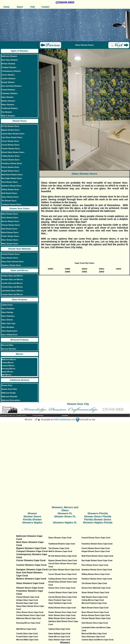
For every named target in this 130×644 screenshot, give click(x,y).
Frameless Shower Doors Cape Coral (97, 544)
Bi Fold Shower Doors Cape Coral (62, 556)
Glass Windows (8, 327)
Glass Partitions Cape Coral (60, 603)
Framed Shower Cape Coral (28, 597)
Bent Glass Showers (10, 60)
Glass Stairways (8, 316)
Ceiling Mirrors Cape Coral (93, 600)
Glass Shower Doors (10, 258)
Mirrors (19, 354)
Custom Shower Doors (11, 149)
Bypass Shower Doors (11, 130)
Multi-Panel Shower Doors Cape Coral (97, 556)
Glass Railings (7, 312)
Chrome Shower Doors (11, 225)
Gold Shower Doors (9, 229)
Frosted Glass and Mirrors (12, 287)
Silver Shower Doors (10, 240)
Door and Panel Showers (12, 86)
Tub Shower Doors (9, 201)
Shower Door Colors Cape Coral (62, 588)
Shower (32, 513)
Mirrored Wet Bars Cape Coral (94, 634)
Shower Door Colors (20, 209)
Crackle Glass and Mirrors (12, 283)
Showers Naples (32, 522)
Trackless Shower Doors (11, 204)
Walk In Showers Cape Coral (60, 551)
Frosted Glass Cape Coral (27, 637)
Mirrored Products (20, 340)
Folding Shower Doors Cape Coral (63, 579)
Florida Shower (32, 519)
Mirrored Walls (7, 345)
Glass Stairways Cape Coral (93, 637)
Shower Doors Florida (98, 516)
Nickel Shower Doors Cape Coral (62, 608)
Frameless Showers (10, 93)
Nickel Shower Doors (10, 233)
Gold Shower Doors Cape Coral (95, 623)
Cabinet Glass (7, 305)
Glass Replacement (9, 331)
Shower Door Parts (9, 389)
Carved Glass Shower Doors (13, 134)
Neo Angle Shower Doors (12, 178)
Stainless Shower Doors (11, 265)
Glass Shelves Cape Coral (59, 640)
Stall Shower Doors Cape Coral (95, 597)
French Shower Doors (10, 167)
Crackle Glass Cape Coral (27, 634)
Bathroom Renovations (11, 400)
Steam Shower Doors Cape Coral (95, 592)
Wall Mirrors (7, 375)
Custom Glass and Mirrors (12, 294)
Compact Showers (9, 67)
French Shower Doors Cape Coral (96, 548)
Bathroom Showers (9, 56)
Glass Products (19, 300)
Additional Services (19, 380)
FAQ (32, 7)
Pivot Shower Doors (10, 182)
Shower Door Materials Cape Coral (96, 588)
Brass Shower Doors (10, 218)
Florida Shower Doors (98, 519)
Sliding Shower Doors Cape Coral (96, 574)
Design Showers (8, 82)
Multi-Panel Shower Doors (12, 175)
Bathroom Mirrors (9, 360)
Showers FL (65, 513)
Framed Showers (8, 90)
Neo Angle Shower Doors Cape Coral (97, 561)
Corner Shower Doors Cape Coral (62, 574)
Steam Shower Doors (10, 197)
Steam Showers (8, 105)
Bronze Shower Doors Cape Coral (96, 615)
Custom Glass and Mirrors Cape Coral (97, 640)
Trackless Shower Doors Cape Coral (97, 579)
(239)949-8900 (65, 2)
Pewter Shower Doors (10, 236)
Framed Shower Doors (11, 160)
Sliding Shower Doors (10, 190)
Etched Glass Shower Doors (13, 152)
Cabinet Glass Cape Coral (59, 629)
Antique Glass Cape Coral (27, 600)
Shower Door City (78, 404)
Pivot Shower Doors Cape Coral (95, 565)
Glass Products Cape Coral (60, 600)
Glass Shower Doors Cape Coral (30, 612)
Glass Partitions (8, 309)
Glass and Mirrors (20, 270)
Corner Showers (8, 75)
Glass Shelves (7, 320)
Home (6, 7)
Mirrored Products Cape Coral (94, 603)
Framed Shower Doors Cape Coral (96, 538)
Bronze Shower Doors (10, 221)
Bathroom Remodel (9, 397)
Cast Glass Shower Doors (12, 137)
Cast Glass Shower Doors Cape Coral (64, 570)
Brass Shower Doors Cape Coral (95, 612)
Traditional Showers (10, 108)
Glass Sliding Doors (10, 335)
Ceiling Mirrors (8, 363)
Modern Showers (8, 101)
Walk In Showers (8, 116)
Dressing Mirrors (9, 369)
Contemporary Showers (11, 71)
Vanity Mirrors (7, 372)
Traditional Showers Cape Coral (62, 544)
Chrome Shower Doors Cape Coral (96, 618)
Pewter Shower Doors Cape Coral (62, 612)
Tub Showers (7, 112)
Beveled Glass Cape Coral (27, 603)
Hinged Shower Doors (10, 171)
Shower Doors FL (65, 516)
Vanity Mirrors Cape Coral (59, 637)
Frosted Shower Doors (11, 254)
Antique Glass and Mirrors (12, 276)
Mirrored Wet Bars (9, 349)
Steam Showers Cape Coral (60, 538)
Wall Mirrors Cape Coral (26, 629)
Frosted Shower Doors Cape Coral (31, 615)
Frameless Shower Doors (12, 163)
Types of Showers (19, 51)
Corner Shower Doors (10, 141)
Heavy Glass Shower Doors (13, 262)
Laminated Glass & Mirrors (12, 291)
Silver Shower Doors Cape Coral (62, 615)
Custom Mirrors (8, 366)
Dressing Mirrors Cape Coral (28, 623)
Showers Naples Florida (98, 522)
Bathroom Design (9, 393)
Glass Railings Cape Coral (59, 634)
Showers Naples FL (65, 522)
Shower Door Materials (19, 249)
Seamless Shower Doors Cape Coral (97, 570)
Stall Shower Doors (9, 193)
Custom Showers (8, 79)
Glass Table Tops (8, 324)
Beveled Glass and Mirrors (12, 280)
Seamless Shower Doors (12, 186)
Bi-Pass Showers (8, 64)
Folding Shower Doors (11, 156)
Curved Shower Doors (10, 145)
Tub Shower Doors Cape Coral (94, 583)
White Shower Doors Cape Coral (62, 618)
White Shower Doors (10, 244)
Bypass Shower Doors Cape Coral (63, 561)
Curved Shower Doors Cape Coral (63, 597)
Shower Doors (19, 121)
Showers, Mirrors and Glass (65, 509)
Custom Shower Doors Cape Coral (63, 592)
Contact (46, 7)
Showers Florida (98, 513)
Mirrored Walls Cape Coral (27, 640)
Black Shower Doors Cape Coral (95, 608)
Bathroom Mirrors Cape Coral (29, 618)
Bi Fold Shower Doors (10, 126)
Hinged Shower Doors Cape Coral (96, 551)
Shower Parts (7, 385)
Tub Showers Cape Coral (59, 548)
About (20, 7)
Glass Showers (8, 97)
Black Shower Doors (10, 214)
